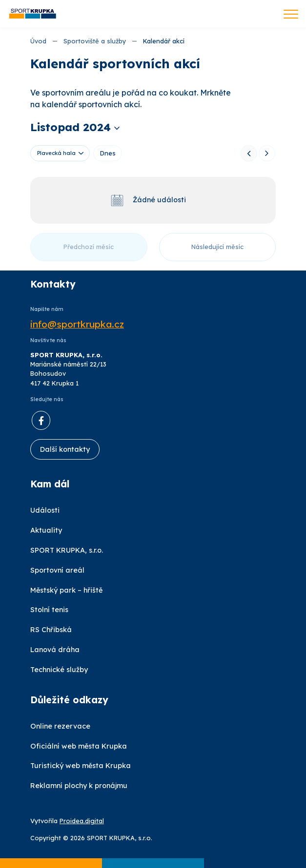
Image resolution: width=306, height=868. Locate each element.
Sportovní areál (57, 570)
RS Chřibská (51, 630)
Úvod (38, 41)
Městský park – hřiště (66, 590)
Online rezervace (60, 726)
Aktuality (46, 530)
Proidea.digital (82, 821)
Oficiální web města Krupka (79, 746)
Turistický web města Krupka (81, 766)
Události (45, 510)
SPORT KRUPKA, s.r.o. (67, 550)
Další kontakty (65, 449)
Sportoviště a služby (95, 41)
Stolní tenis (49, 610)
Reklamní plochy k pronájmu (79, 786)
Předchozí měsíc (89, 247)
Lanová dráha (55, 650)
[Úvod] (33, 14)
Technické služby (59, 670)
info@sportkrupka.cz (77, 324)
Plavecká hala (56, 153)
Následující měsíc (217, 247)
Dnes (108, 153)
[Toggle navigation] (291, 15)
